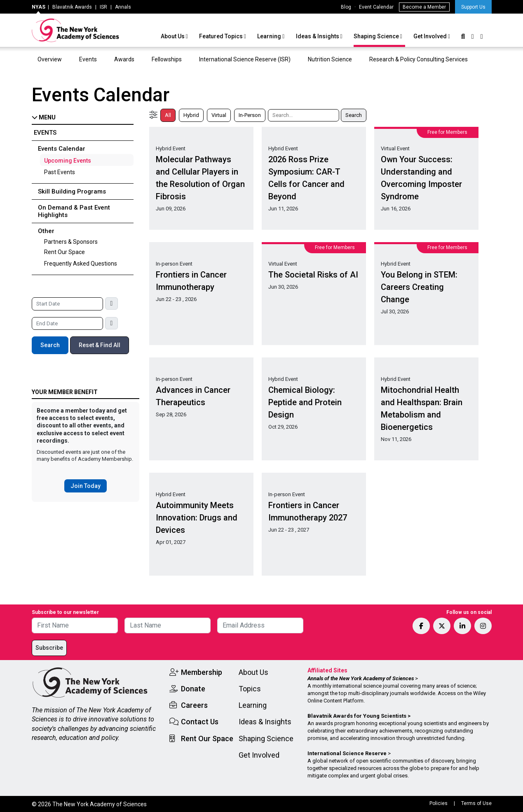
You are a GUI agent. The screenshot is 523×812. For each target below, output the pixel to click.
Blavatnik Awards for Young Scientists (357, 716)
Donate (193, 689)
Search (50, 345)
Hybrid (191, 115)
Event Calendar (376, 7)
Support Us (473, 7)
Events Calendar (62, 149)
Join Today (86, 486)
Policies (439, 803)
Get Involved (431, 36)
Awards (124, 59)
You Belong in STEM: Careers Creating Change (419, 287)
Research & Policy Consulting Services (419, 59)
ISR (103, 7)
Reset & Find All (100, 345)
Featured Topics (222, 36)
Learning (270, 36)
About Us (173, 36)
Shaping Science (377, 36)
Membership (202, 672)
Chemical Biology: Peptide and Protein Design (305, 402)
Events (88, 59)
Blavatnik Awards (72, 7)
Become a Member (424, 7)
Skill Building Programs (72, 191)
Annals (123, 7)
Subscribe (49, 648)
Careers (194, 705)
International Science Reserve (347, 753)
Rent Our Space (64, 252)
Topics (250, 689)
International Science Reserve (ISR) (245, 59)
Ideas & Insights (318, 36)
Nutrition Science (330, 59)
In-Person (250, 115)
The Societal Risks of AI (313, 275)
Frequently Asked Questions (81, 264)
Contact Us (200, 722)
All (168, 115)
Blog (346, 7)
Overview (50, 59)
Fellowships (167, 59)
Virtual (219, 115)
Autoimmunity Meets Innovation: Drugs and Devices (197, 518)
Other (46, 231)
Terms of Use (476, 803)
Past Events (60, 172)
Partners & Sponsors (71, 242)
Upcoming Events (68, 161)
